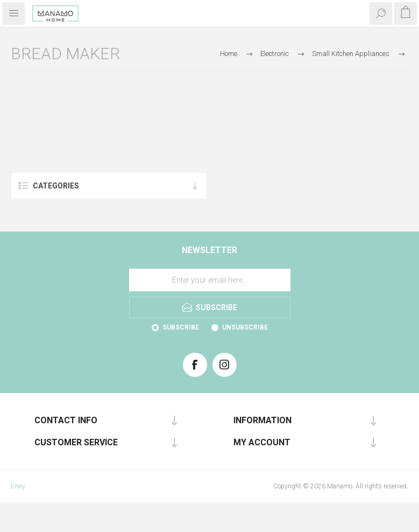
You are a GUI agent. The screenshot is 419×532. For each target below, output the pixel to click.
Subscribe (181, 327)
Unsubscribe (245, 327)
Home (229, 54)
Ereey (18, 486)
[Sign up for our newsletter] (210, 280)
